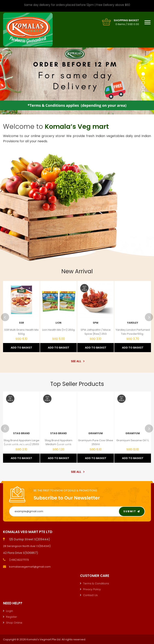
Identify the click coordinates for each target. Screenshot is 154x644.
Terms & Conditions (96, 583)
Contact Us (90, 595)
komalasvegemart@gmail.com (30, 567)
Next (149, 317)
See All (77, 361)
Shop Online (14, 623)
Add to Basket (21, 348)
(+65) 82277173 (19, 560)
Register (12, 617)
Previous (5, 317)
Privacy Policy (92, 589)
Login (10, 611)
